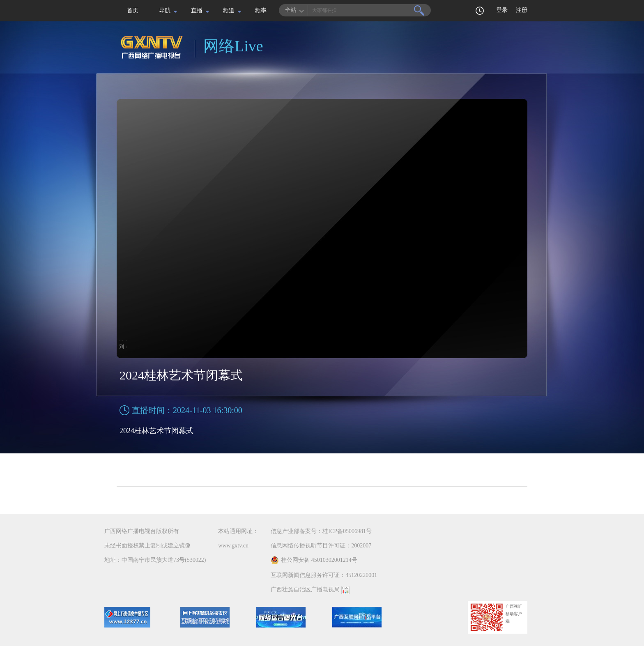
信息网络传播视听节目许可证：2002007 (321, 546)
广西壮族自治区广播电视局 (305, 590)
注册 (522, 10)
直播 (197, 10)
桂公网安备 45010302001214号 (314, 560)
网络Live (233, 46)
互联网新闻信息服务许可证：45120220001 (324, 575)
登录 (502, 10)
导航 (165, 10)
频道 (229, 10)
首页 (133, 10)
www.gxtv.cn (233, 546)
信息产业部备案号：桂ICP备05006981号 (321, 531)
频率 (261, 10)
